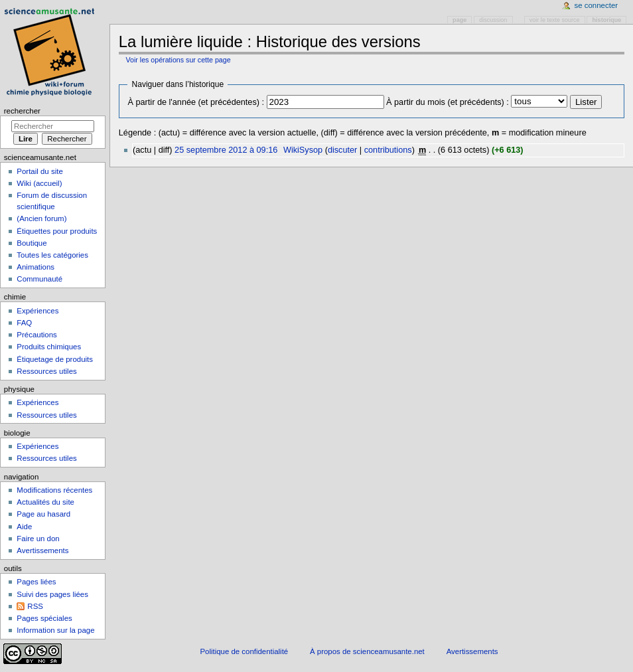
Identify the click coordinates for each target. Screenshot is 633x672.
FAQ (24, 323)
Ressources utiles (46, 371)
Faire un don (38, 539)
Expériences (37, 311)
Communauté (39, 279)
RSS (35, 606)
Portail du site (39, 171)
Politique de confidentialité (244, 651)
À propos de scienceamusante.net (367, 651)
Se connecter (597, 5)
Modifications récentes (54, 490)
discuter (342, 150)
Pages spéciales (44, 618)
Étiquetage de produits (55, 359)
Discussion (493, 20)
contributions (388, 150)
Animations (35, 267)
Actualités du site (45, 502)
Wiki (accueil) (39, 183)
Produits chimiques (49, 347)
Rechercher (22, 111)
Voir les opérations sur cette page (178, 60)
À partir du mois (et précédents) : (448, 102)
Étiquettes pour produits (57, 231)
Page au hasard (43, 514)
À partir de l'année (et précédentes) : (196, 102)
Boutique (32, 243)
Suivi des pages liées (52, 594)
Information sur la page (55, 630)
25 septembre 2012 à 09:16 (226, 150)
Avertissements (42, 550)
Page (459, 20)
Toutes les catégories (52, 255)
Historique (607, 20)
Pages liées (36, 582)
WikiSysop (303, 150)
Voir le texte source (555, 20)
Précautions (36, 335)
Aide (24, 527)
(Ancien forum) (41, 218)
